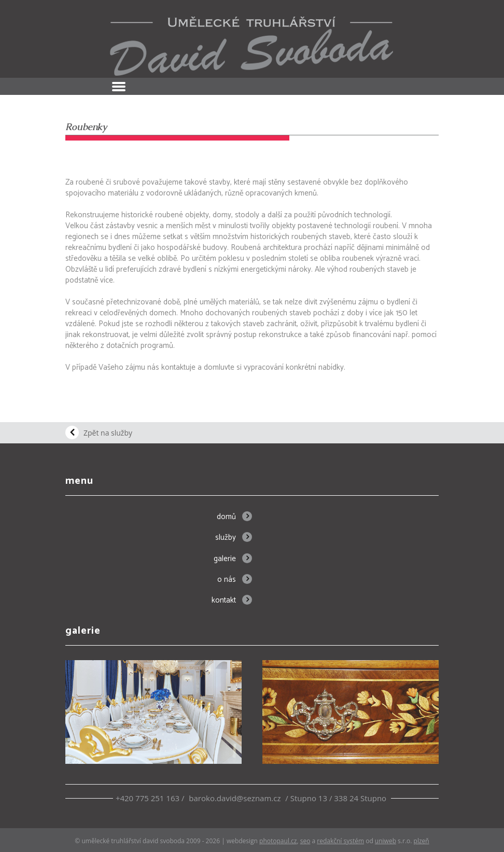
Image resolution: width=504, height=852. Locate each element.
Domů (226, 517)
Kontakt (224, 600)
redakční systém (340, 841)
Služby (226, 537)
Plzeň (422, 841)
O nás (227, 579)
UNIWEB (386, 841)
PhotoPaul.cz (278, 841)
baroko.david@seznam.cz (235, 798)
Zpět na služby (108, 433)
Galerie (225, 559)
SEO (305, 841)
